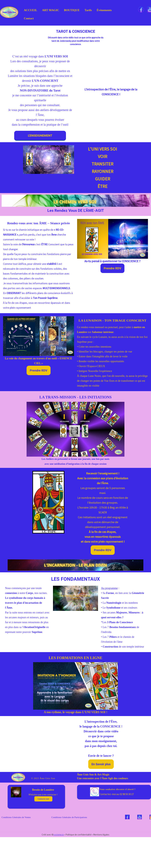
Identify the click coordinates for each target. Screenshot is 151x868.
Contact (29, 18)
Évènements (104, 10)
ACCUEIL (31, 10)
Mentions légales (101, 835)
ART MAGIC (51, 10)
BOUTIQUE (72, 10)
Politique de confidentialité (78, 835)
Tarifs (88, 10)
